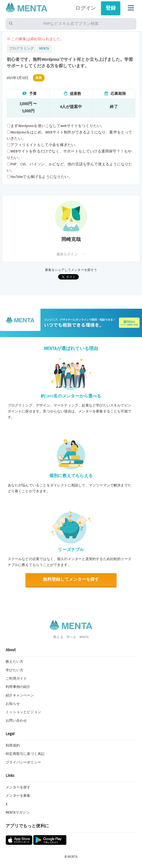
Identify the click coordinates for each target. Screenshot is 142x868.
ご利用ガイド (16, 679)
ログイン (86, 8)
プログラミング (21, 49)
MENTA (44, 49)
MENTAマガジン (18, 813)
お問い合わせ (16, 721)
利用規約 (13, 746)
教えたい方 (14, 662)
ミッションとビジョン (23, 712)
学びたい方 (14, 670)
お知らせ (13, 704)
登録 (111, 8)
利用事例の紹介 (18, 687)
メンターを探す (18, 787)
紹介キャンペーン (20, 695)
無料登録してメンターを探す (71, 580)
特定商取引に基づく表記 (25, 754)
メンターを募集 (18, 796)
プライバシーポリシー (23, 762)
